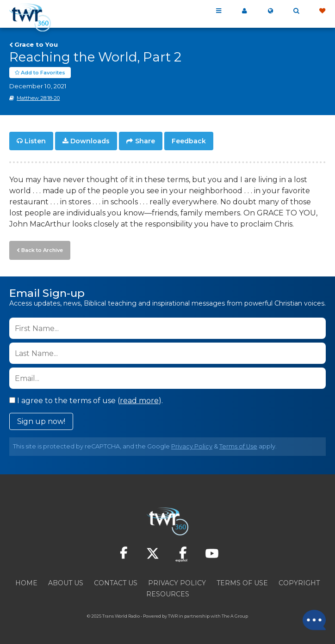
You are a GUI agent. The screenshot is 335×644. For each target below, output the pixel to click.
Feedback (189, 141)
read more (139, 401)
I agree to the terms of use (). (86, 401)
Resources (168, 594)
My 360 (244, 11)
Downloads (90, 141)
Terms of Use (238, 446)
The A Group (235, 616)
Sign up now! (41, 421)
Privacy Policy (192, 446)
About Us (66, 583)
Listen (35, 141)
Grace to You (36, 44)
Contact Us (116, 583)
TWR (173, 616)
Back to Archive (42, 250)
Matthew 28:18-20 (38, 98)
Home (26, 583)
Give (322, 11)
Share (145, 141)
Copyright (299, 583)
